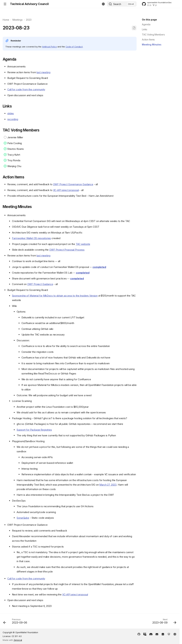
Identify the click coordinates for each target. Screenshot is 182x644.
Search (117, 4)
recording (13, 119)
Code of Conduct (74, 47)
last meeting (43, 72)
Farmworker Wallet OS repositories (31, 238)
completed (99, 267)
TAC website (83, 244)
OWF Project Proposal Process (67, 250)
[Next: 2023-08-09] (163, 622)
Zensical (18, 640)
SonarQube (23, 518)
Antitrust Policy (49, 47)
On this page (149, 20)
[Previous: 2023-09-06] (16, 622)
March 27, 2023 (108, 485)
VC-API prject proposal (66, 190)
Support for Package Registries (34, 430)
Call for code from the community (26, 89)
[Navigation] (5, 4)
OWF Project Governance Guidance (73, 184)
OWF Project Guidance (40, 284)
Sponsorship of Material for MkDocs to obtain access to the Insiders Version (55, 296)
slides (11, 113)
